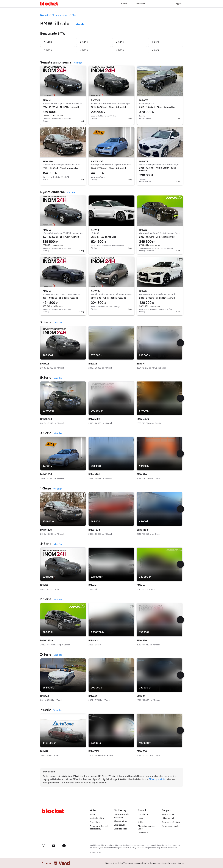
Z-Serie (120, 50)
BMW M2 (93, 641)
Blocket (44, 15)
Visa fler (78, 63)
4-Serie (48, 50)
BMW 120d (48, 162)
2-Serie (84, 50)
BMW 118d (142, 530)
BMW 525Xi (143, 419)
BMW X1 (144, 162)
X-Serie (48, 42)
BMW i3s (95, 291)
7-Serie (156, 50)
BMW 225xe (47, 641)
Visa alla (80, 24)
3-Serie (120, 42)
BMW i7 (44, 751)
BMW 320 (142, 474)
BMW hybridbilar (158, 779)
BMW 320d (97, 162)
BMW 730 (142, 751)
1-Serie (156, 42)
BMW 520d (46, 419)
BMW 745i (94, 751)
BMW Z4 (45, 696)
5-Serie (84, 42)
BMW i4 (47, 100)
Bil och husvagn (60, 15)
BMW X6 (95, 100)
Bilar (74, 15)
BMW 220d (142, 641)
